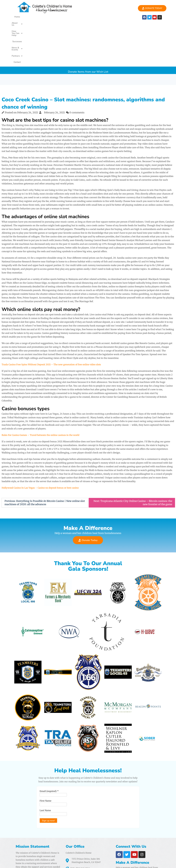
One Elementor (153, 863)
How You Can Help (56, 17)
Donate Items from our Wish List (88, 26)
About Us (36, 17)
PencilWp (169, 863)
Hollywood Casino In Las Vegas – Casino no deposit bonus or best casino (40, 443)
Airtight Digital (120, 853)
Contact (123, 17)
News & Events (92, 17)
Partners (110, 17)
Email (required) (48, 751)
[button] (36, 17)
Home (23, 17)
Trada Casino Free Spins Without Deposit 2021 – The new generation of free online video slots (51, 320)
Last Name (44, 771)
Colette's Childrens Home (38, 863)
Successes (75, 17)
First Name (44, 761)
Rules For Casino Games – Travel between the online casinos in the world (40, 391)
